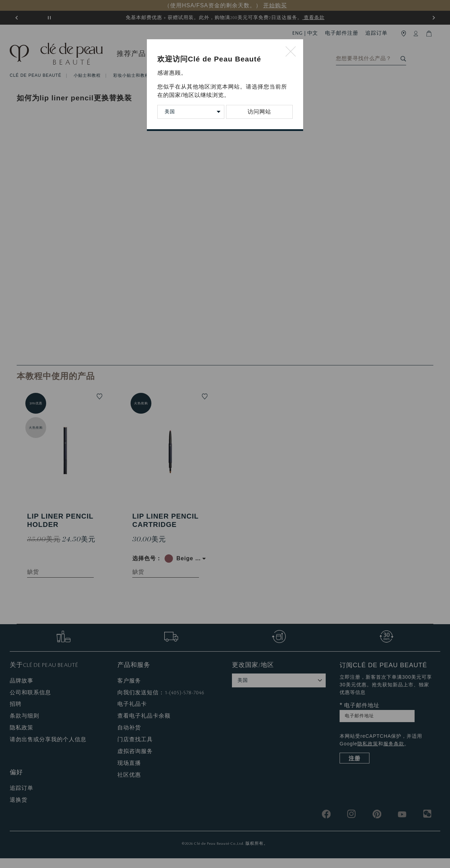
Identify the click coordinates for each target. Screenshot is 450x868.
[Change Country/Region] (191, 112)
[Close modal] (291, 52)
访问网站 (259, 112)
